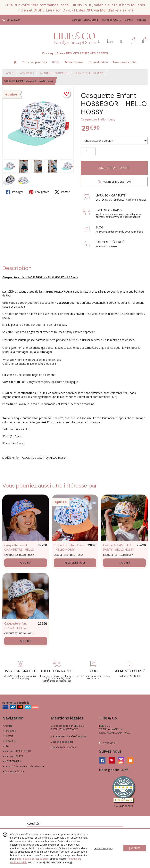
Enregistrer (39, 192)
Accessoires (27, 73)
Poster (62, 192)
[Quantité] (88, 151)
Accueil (10, 73)
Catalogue (9, 731)
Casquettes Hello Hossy (98, 119)
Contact (141, 20)
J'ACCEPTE (135, 848)
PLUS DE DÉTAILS (75, 563)
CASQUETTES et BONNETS (54, 73)
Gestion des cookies (62, 742)
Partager (15, 192)
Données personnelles (63, 747)
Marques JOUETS (13, 756)
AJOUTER (26, 563)
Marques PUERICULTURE (17, 751)
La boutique (10, 741)
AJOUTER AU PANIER (114, 168)
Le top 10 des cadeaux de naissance (23, 766)
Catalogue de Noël (14, 771)
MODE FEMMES (11, 761)
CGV (6, 746)
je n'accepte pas (104, 848)
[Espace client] (121, 41)
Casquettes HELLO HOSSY (89, 73)
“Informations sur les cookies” (33, 859)
